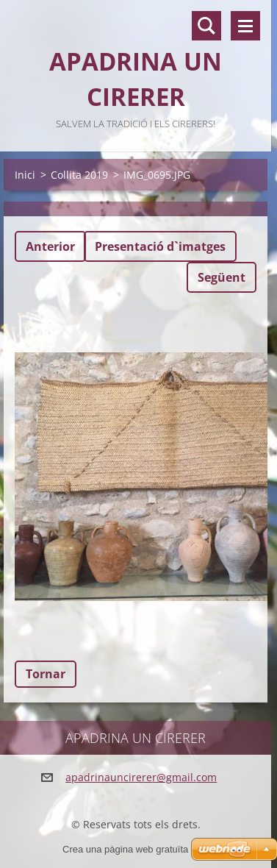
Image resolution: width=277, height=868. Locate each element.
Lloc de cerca (206, 26)
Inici (25, 175)
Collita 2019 (79, 175)
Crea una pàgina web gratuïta (125, 849)
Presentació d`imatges (160, 246)
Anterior (50, 246)
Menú (245, 26)
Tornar (46, 674)
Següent (222, 277)
